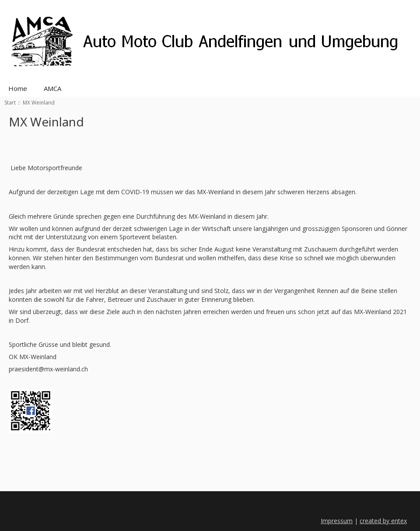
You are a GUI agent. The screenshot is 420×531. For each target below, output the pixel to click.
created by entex (383, 521)
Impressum (337, 521)
